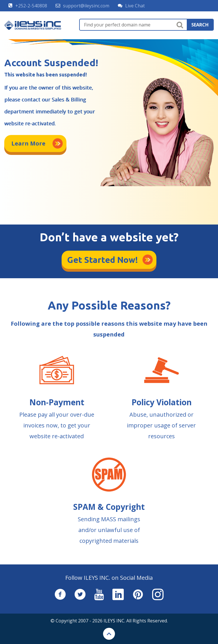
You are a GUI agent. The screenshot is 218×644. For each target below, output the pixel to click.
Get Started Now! (103, 260)
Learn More (28, 143)
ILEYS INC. (114, 621)
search (200, 25)
